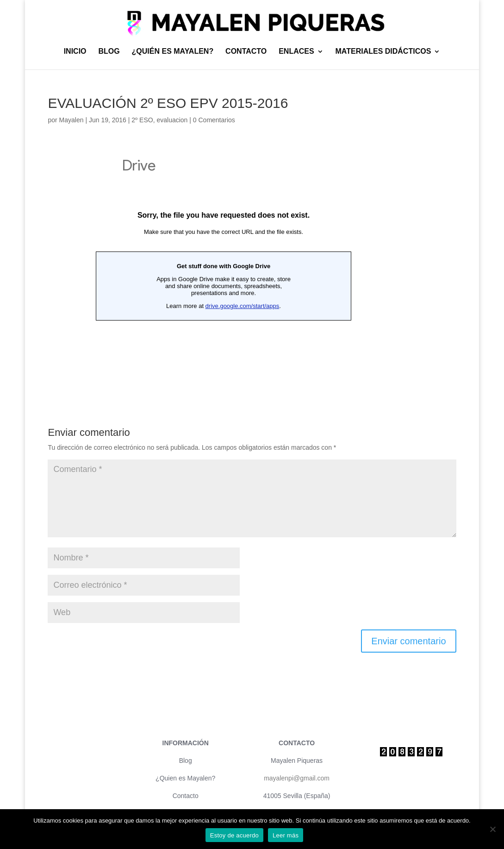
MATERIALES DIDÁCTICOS (383, 52)
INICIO (75, 52)
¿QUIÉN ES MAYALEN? (173, 52)
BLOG (109, 52)
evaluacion (172, 120)
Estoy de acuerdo (234, 835)
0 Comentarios (214, 120)
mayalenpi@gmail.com (297, 778)
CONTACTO (246, 52)
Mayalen (72, 120)
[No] (492, 829)
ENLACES (296, 52)
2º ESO (142, 120)
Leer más (286, 835)
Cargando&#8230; (224, 265)
